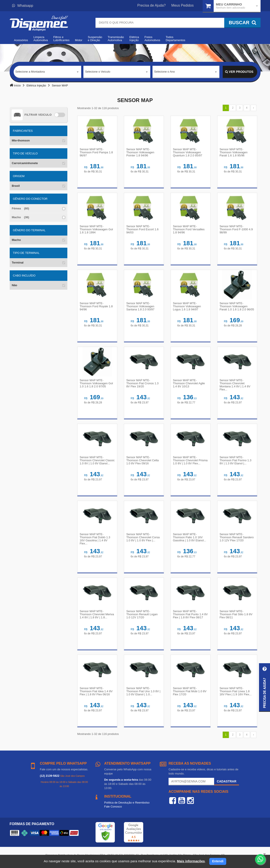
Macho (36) (21, 217)
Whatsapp (23, 6)
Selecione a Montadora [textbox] (30, 72)
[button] (264, 688)
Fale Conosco (113, 807)
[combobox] (47, 72)
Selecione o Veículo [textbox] (98, 72)
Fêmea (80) (21, 208)
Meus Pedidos (183, 5)
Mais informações (191, 861)
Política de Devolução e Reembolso (127, 803)
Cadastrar (227, 781)
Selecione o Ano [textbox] (165, 72)
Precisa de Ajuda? (152, 5)
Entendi (218, 861)
